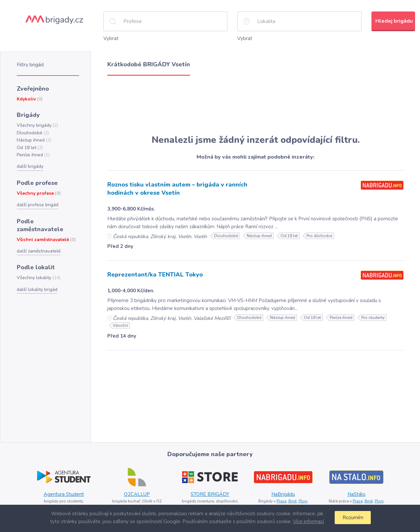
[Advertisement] (255, 104)
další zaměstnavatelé (38, 238)
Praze (281, 499)
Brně (292, 499)
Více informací (307, 521)
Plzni (303, 499)
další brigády (30, 163)
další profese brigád (37, 201)
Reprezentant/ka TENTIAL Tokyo (153, 273)
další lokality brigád (36, 276)
